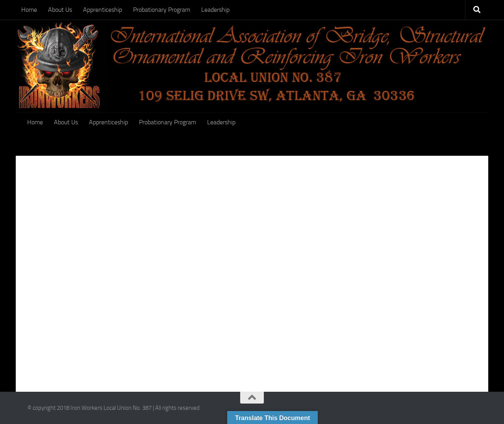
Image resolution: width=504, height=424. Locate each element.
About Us (60, 10)
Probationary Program (162, 10)
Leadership (215, 10)
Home (29, 10)
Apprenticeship (103, 10)
